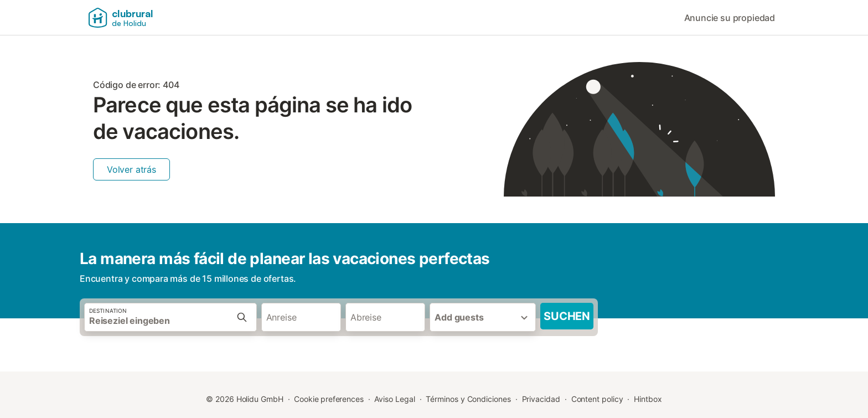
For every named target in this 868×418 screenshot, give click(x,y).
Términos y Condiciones (468, 399)
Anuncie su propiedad (730, 18)
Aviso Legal (394, 399)
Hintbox (648, 399)
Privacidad (541, 399)
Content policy (597, 399)
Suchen (567, 316)
